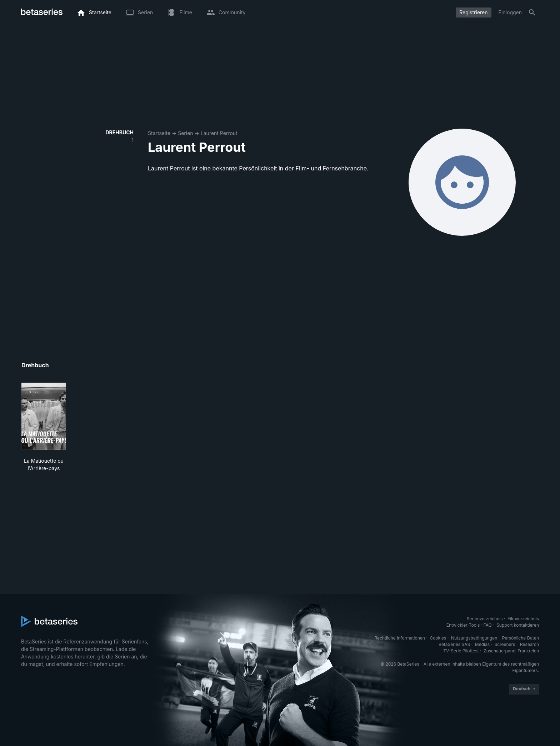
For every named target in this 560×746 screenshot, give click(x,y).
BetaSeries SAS (454, 644)
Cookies (438, 638)
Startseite (159, 133)
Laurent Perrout (219, 133)
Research (529, 644)
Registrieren (473, 12)
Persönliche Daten (521, 638)
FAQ (488, 625)
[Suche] (532, 13)
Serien (185, 133)
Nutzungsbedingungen (474, 638)
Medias (482, 644)
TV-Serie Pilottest (461, 651)
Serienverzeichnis (485, 619)
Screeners (505, 644)
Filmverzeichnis (523, 619)
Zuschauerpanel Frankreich (511, 651)
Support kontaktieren (518, 625)
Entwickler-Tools (463, 625)
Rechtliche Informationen (400, 638)
